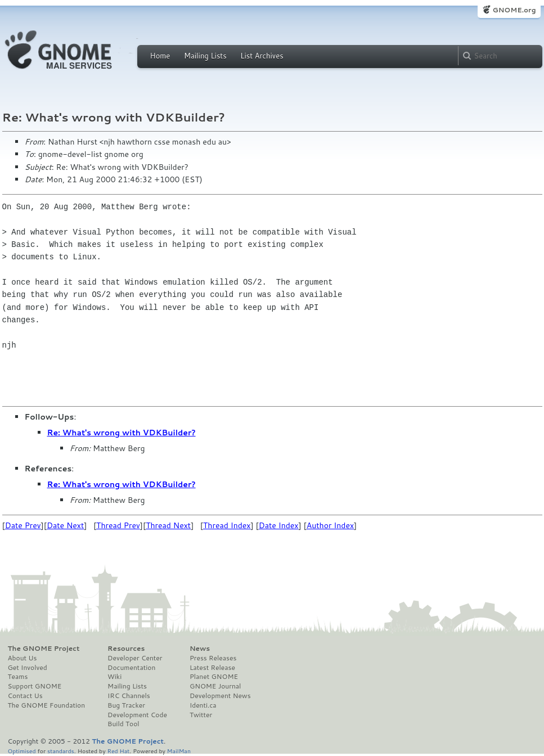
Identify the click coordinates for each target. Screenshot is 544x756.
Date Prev (23, 525)
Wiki (114, 677)
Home (160, 56)
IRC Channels (129, 696)
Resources (126, 649)
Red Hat (118, 751)
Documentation (131, 668)
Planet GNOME (214, 677)
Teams (18, 677)
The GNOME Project (44, 649)
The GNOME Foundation (47, 705)
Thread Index (227, 525)
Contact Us (25, 696)
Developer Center (135, 658)
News (200, 649)
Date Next (65, 525)
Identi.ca (203, 705)
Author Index (330, 525)
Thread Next (168, 525)
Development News (220, 696)
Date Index (279, 525)
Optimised (22, 751)
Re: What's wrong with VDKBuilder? (122, 433)
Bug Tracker (126, 705)
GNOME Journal (215, 686)
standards (61, 751)
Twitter (201, 715)
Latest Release (212, 668)
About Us (23, 658)
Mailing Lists (205, 56)
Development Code (137, 715)
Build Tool (123, 724)
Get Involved (28, 668)
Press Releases (213, 658)
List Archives (262, 56)
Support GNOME (35, 686)
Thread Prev (118, 525)
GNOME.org (514, 10)
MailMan (179, 751)
